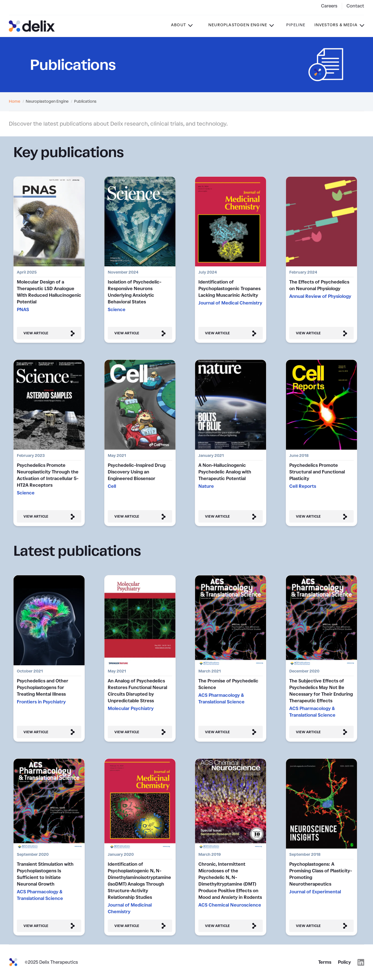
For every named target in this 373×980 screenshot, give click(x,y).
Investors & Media (336, 25)
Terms (325, 962)
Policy (344, 962)
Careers (329, 6)
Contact (355, 6)
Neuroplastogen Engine (238, 25)
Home (15, 101)
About (178, 25)
